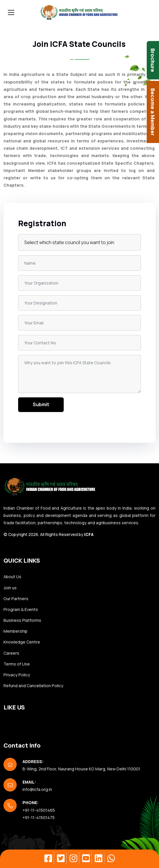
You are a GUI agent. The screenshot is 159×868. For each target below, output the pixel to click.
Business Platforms (22, 620)
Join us (10, 588)
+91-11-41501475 (39, 817)
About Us (12, 577)
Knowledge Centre (22, 642)
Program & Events (21, 609)
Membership (15, 631)
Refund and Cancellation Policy (33, 686)
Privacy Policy (17, 675)
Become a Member (153, 112)
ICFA (89, 534)
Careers (11, 653)
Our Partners (16, 599)
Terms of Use (17, 664)
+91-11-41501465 (39, 810)
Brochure (153, 60)
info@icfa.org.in (37, 789)
